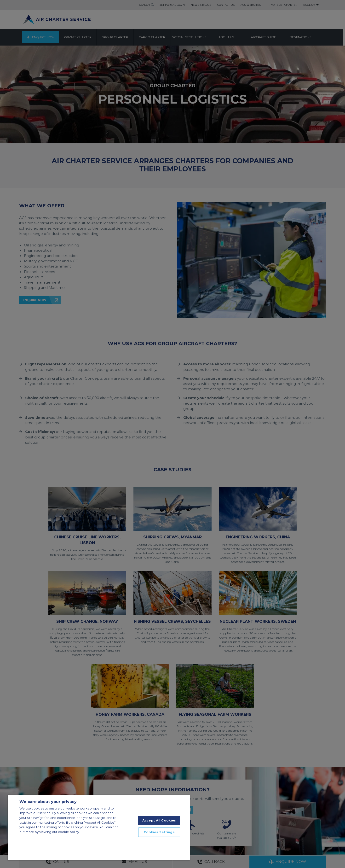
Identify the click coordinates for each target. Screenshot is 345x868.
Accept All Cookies (159, 820)
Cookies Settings (159, 832)
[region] (99, 828)
